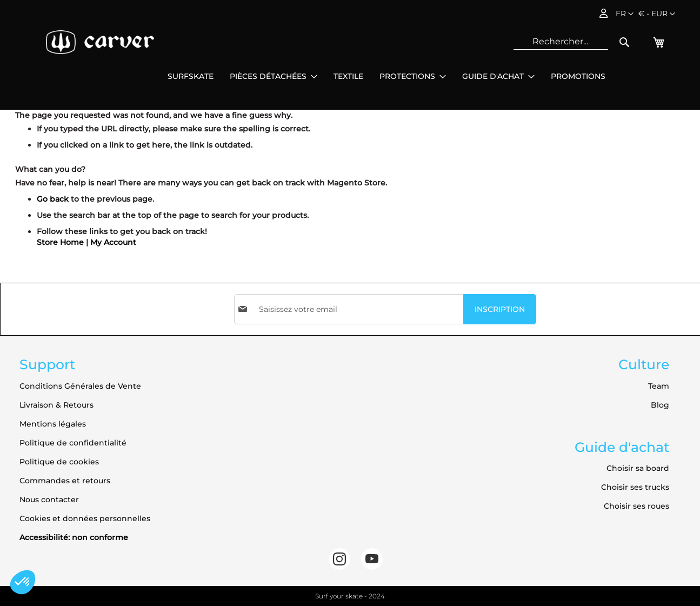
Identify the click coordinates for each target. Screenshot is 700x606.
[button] (657, 14)
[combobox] (561, 42)
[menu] (386, 76)
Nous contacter (49, 500)
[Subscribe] (500, 309)
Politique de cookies (59, 462)
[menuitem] (191, 76)
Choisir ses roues (636, 506)
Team (659, 386)
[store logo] (100, 42)
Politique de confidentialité (73, 443)
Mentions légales (53, 424)
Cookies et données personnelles (85, 518)
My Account (113, 242)
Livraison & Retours (56, 405)
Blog (660, 405)
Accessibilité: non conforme (74, 537)
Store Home (60, 242)
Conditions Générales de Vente (80, 386)
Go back (53, 199)
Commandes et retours (65, 481)
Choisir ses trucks (635, 487)
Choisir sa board (638, 468)
